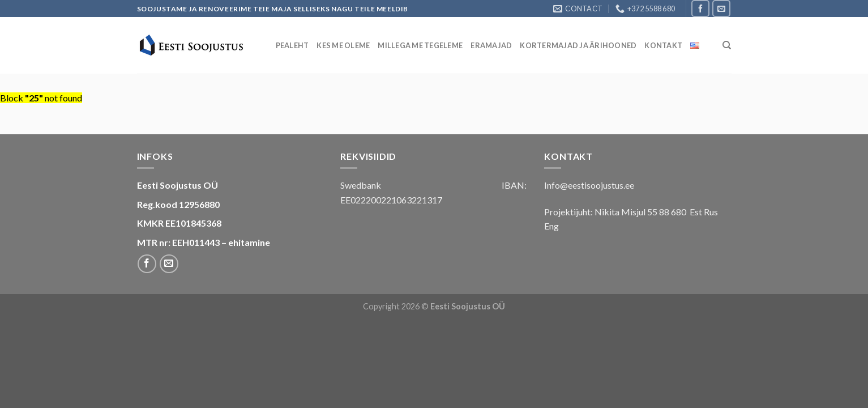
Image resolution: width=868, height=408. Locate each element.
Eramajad (491, 45)
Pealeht (292, 45)
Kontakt (663, 45)
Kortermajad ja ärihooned (578, 45)
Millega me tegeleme (420, 45)
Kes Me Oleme (343, 45)
